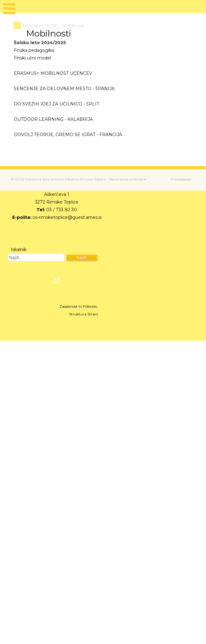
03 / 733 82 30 (62, 210)
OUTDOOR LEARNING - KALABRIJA (53, 119)
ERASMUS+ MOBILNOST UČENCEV (53, 73)
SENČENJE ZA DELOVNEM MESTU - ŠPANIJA (64, 89)
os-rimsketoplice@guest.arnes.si (67, 217)
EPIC (52, 26)
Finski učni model (32, 58)
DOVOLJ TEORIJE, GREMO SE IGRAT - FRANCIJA (68, 135)
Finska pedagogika (34, 50)
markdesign (181, 179)
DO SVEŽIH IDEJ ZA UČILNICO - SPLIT (56, 104)
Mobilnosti (73, 26)
